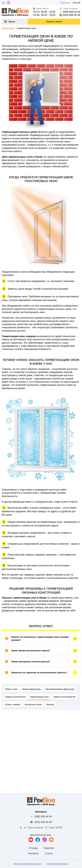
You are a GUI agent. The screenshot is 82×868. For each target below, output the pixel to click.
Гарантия (49, 848)
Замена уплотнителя (15, 697)
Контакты (33, 853)
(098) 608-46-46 (70, 12)
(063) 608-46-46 (70, 15)
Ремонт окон (8, 28)
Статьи (49, 853)
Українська (65, 3)
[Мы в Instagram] (44, 840)
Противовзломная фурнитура (60, 689)
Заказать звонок (54, 22)
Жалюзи (50, 704)
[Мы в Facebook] (38, 840)
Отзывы (34, 848)
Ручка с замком (13, 704)
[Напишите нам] (51, 840)
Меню (10, 22)
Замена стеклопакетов (64, 697)
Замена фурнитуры (31, 689)
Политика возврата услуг (57, 864)
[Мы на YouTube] (31, 840)
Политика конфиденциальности (27, 864)
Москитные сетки (33, 704)
